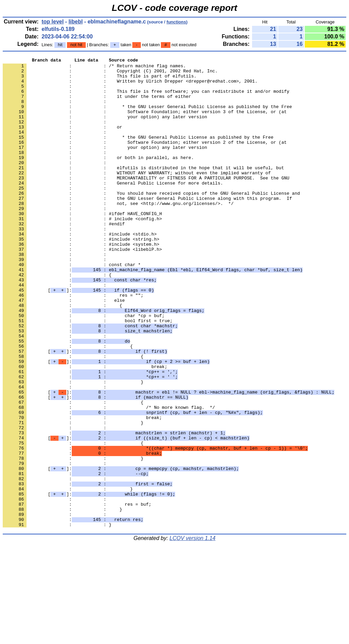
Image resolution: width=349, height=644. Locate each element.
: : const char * (72, 306)
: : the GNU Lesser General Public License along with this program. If (147, 227)
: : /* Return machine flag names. (94, 68)
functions (176, 22)
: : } (73, 447)
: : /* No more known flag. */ (109, 477)
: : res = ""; (73, 343)
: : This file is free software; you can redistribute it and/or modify (146, 98)
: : (56, 92)
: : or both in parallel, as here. (98, 178)
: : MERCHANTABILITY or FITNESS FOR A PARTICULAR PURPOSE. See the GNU (146, 202)
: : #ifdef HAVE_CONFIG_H (82, 245)
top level (53, 22)
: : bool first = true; (88, 373)
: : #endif (64, 257)
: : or (62, 141)
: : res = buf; (77, 594)
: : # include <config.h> (82, 251)
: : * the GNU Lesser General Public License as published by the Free (147, 117)
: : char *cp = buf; (84, 367)
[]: (78, 337)
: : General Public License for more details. (113, 208)
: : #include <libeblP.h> (82, 288)
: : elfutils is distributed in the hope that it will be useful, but (143, 190)
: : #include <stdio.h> (80, 269)
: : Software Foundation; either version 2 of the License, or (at (145, 159)
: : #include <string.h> (81, 276)
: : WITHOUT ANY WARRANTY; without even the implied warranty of (137, 196)
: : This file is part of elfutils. (99, 80)
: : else (64, 349)
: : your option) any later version (105, 129)
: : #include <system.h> (81, 282)
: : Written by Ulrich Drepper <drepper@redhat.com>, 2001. (130, 86)
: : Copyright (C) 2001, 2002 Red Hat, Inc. (110, 74)
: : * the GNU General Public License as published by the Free (138, 153)
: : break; (85, 429)
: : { (57, 318)
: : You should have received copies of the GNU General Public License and (151, 221)
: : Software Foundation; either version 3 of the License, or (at (145, 123)
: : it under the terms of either (97, 104)
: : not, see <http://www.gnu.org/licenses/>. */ (118, 233)
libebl (76, 22)
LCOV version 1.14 (192, 632)
